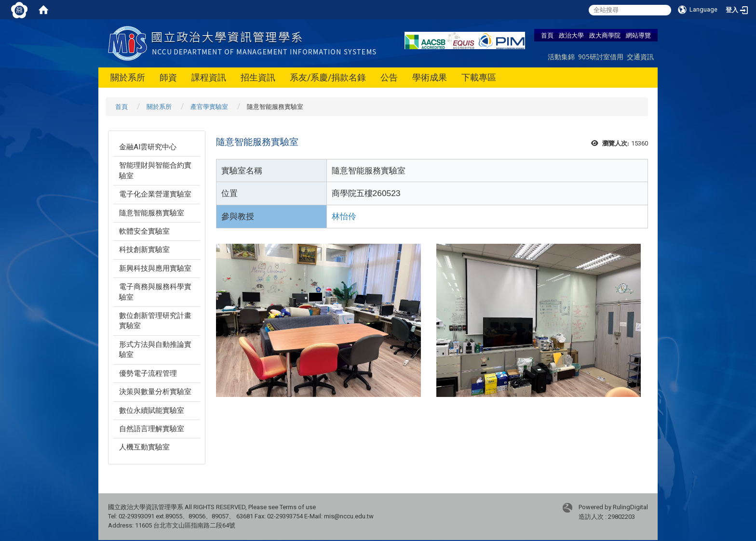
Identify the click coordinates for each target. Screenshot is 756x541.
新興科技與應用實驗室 (155, 268)
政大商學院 (605, 35)
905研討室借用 (601, 57)
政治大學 (571, 35)
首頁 (547, 35)
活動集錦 (561, 57)
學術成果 (430, 77)
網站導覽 (638, 35)
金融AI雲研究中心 (148, 147)
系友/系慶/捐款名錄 (328, 77)
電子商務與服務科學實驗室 (155, 292)
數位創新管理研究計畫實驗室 (155, 321)
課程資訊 (209, 77)
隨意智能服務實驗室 (152, 213)
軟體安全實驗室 (144, 231)
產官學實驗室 (209, 107)
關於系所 (128, 77)
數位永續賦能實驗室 (152, 410)
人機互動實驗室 (144, 447)
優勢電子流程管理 (148, 373)
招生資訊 (258, 77)
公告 (389, 77)
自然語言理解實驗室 (152, 429)
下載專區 (479, 77)
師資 (168, 77)
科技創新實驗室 (144, 250)
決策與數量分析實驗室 (155, 392)
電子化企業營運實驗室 (155, 194)
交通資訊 (640, 57)
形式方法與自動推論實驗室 (155, 350)
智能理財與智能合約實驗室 (155, 170)
